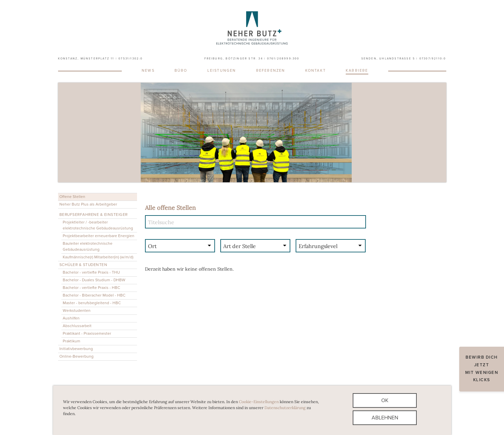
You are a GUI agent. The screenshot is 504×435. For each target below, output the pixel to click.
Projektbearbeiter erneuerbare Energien (99, 236)
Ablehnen (385, 418)
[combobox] (180, 247)
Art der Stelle (240, 246)
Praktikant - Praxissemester (87, 334)
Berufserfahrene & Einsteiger (94, 215)
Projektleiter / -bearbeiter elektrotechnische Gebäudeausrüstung (98, 225)
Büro (181, 71)
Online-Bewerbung (76, 356)
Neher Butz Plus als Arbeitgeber (88, 204)
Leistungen (222, 71)
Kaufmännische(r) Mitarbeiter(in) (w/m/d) (98, 257)
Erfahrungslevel (318, 246)
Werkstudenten (77, 311)
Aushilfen (71, 318)
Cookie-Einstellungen (259, 402)
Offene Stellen (72, 197)
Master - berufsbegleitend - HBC (92, 303)
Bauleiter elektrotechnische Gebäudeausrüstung (88, 247)
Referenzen (271, 71)
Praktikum (72, 341)
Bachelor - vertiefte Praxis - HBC (91, 288)
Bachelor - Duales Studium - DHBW (94, 280)
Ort (152, 246)
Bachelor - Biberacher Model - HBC (94, 295)
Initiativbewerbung (76, 349)
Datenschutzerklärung (285, 408)
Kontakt (316, 71)
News (148, 71)
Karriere (357, 71)
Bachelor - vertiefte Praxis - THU (91, 272)
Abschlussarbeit (77, 326)
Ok (385, 400)
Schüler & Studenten (83, 265)
